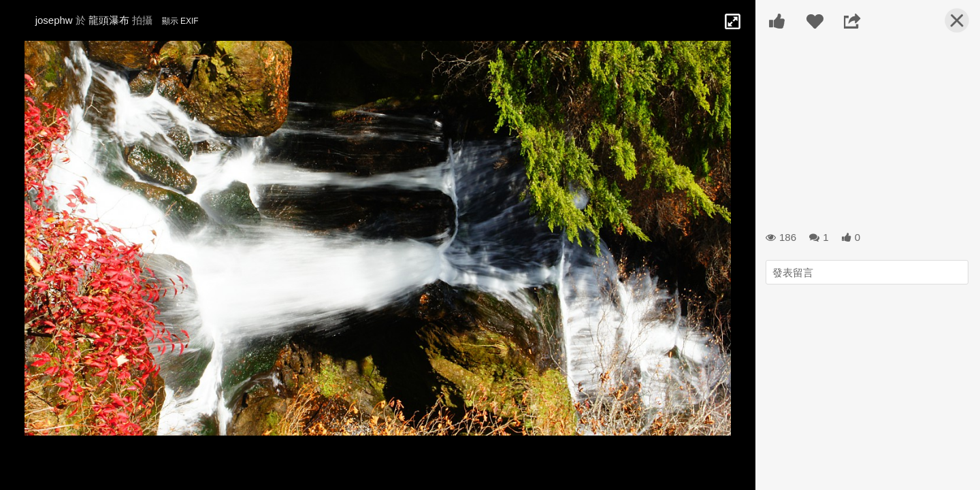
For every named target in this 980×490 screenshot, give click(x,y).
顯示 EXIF (180, 21)
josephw (54, 20)
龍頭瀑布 (109, 20)
